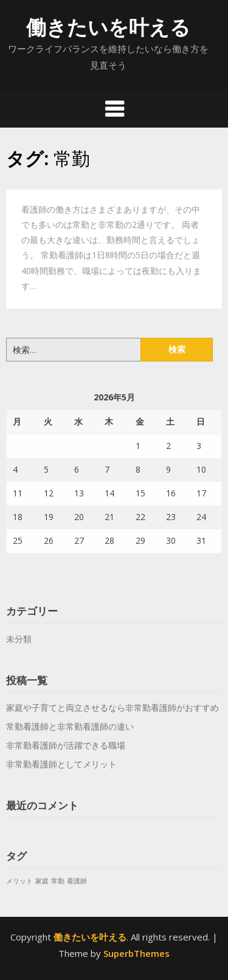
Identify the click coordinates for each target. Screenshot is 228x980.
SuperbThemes (136, 953)
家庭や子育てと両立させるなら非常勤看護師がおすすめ (112, 708)
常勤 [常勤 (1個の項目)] (58, 881)
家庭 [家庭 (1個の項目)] (42, 881)
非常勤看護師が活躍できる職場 (66, 745)
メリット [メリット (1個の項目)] (19, 881)
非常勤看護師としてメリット (61, 764)
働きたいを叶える (108, 27)
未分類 (19, 639)
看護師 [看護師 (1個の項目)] (77, 881)
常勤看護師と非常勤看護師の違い (70, 726)
